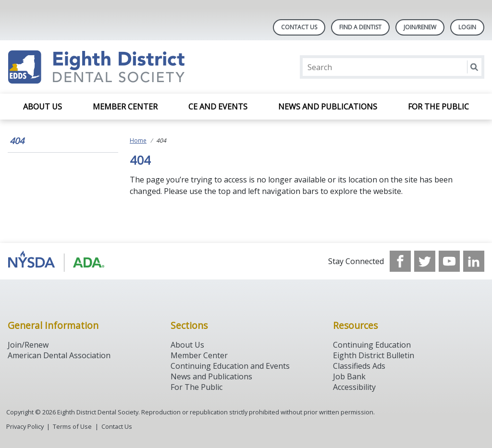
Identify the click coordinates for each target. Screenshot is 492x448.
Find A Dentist (360, 27)
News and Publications (328, 107)
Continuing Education (372, 345)
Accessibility (354, 387)
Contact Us (299, 27)
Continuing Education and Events (230, 366)
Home (138, 140)
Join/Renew (420, 27)
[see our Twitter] (425, 261)
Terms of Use (72, 426)
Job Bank (349, 376)
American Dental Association (59, 355)
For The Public (197, 387)
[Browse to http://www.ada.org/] (56, 261)
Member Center (125, 107)
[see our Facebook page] (400, 261)
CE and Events (218, 107)
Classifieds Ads (359, 366)
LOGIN (467, 27)
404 (17, 141)
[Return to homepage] (132, 67)
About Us (43, 107)
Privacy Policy (25, 426)
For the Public (438, 107)
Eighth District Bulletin (374, 355)
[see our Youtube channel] (449, 261)
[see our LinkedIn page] (474, 261)
